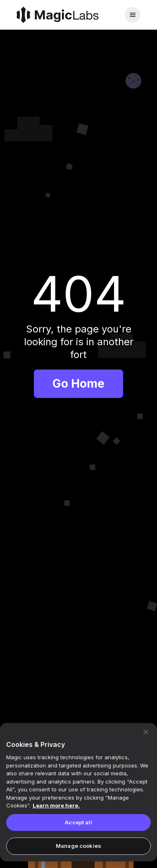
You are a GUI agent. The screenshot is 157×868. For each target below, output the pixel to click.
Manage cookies (78, 846)
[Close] (146, 732)
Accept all (78, 822)
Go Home (78, 384)
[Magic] (58, 15)
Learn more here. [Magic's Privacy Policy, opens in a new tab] (56, 805)
